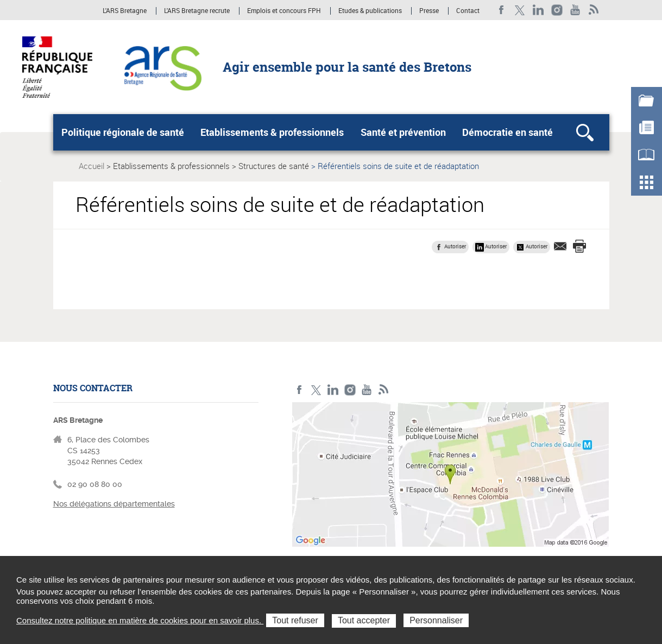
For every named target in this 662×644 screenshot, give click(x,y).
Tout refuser (295, 620)
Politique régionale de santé (123, 132)
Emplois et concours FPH (284, 11)
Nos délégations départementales (114, 504)
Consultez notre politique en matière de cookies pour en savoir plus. (140, 620)
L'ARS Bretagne (125, 11)
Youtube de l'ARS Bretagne (575, 10)
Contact (468, 11)
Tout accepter (364, 620)
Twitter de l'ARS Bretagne (520, 10)
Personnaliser (436, 620)
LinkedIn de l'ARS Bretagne (538, 10)
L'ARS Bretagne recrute (197, 11)
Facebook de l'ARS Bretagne (502, 10)
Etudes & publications (370, 11)
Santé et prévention (403, 132)
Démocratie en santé (507, 132)
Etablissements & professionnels (272, 132)
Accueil (92, 166)
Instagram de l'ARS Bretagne (557, 10)
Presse (429, 11)
